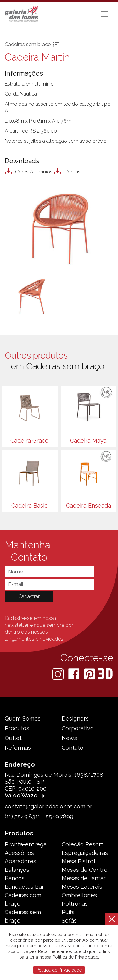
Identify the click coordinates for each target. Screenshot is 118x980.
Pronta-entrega (26, 844)
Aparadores (20, 861)
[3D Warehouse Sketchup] (106, 674)
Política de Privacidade (59, 970)
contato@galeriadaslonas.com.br (48, 806)
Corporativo (78, 728)
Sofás (69, 921)
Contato (73, 748)
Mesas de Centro (85, 870)
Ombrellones (79, 895)
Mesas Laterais (82, 887)
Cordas (67, 172)
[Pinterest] (90, 674)
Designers (75, 719)
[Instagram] (59, 674)
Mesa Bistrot (79, 861)
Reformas (18, 748)
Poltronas (75, 904)
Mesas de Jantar (84, 878)
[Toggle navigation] (104, 14)
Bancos (15, 878)
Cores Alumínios (29, 172)
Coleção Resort (82, 844)
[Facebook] (74, 674)
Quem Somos (23, 719)
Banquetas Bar (24, 887)
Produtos (17, 728)
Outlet (13, 738)
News (69, 738)
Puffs (68, 912)
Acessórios (19, 853)
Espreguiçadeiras (85, 853)
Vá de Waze (26, 795)
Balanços (17, 870)
